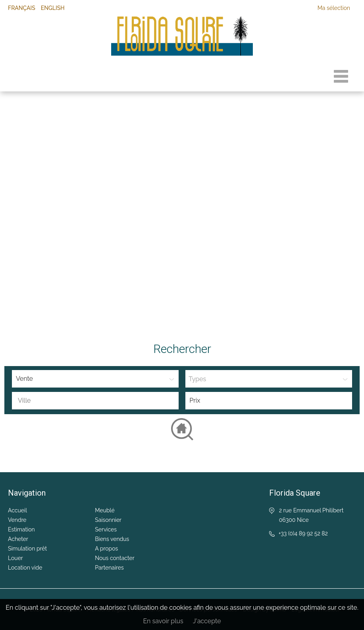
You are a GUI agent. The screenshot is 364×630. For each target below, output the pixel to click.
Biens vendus (112, 539)
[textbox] (97, 401)
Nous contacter (115, 558)
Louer (15, 558)
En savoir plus (163, 621)
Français (22, 8)
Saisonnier (108, 520)
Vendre (17, 520)
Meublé (105, 510)
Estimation (21, 529)
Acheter (18, 539)
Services (106, 529)
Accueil (17, 510)
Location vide (25, 568)
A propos (106, 549)
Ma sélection (334, 8)
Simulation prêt (27, 549)
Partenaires (109, 568)
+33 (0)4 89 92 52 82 (303, 533)
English (53, 8)
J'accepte (207, 621)
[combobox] (95, 401)
